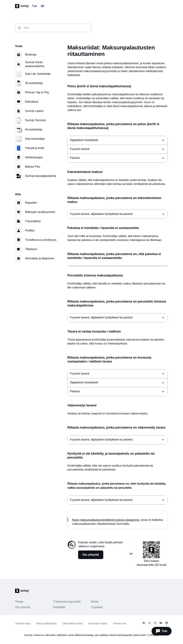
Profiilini (30, 231)
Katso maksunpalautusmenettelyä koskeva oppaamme (106, 520)
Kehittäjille (59, 607)
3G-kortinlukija (34, 83)
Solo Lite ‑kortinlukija (38, 74)
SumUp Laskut (34, 111)
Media (95, 602)
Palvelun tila (119, 623)
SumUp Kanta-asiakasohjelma (35, 64)
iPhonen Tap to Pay (37, 92)
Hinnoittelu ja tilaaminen (40, 258)
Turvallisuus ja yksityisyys (41, 240)
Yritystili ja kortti (35, 148)
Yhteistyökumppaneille (67, 602)
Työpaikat (97, 607)
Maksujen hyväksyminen (40, 212)
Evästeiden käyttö (98, 623)
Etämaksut (32, 102)
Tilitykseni (31, 249)
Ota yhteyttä (23, 607)
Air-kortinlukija (34, 129)
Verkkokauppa (34, 157)
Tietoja (19, 602)
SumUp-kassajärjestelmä (40, 176)
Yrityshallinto (33, 221)
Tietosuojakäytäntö (46, 623)
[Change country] (43, 6)
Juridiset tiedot (23, 623)
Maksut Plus (33, 167)
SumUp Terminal (35, 120)
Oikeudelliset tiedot (72, 623)
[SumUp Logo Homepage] (23, 6)
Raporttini (31, 203)
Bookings (31, 55)
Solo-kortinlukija (35, 139)
